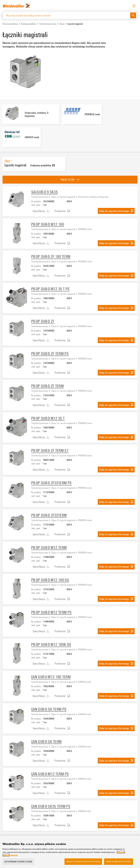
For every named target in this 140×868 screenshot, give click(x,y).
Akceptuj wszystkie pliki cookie (83, 862)
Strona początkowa (10, 24)
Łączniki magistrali (67, 197)
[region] (70, 852)
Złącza (62, 24)
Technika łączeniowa (48, 24)
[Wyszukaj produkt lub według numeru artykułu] (66, 15)
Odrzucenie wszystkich (119, 862)
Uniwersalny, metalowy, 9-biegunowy (93, 197)
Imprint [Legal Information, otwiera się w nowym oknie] (14, 855)
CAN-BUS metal (84, 682)
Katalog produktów (29, 24)
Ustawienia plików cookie (18, 862)
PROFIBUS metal (85, 229)
